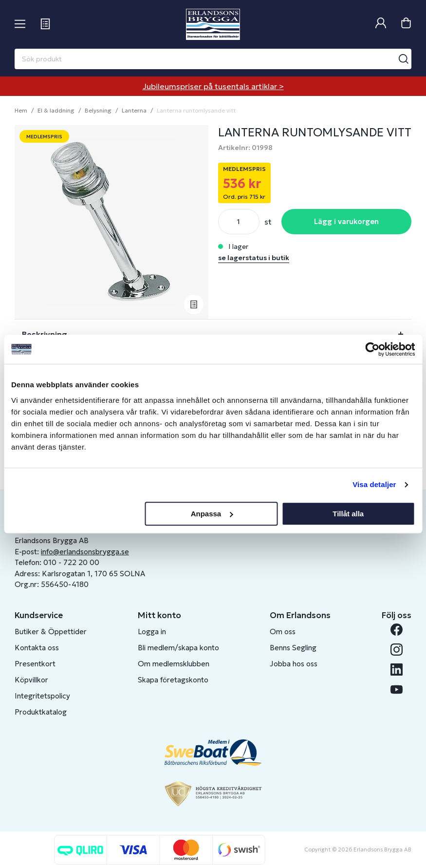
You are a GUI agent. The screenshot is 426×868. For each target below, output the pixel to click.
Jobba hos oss (294, 664)
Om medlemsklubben (174, 664)
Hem (21, 110)
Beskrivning (45, 334)
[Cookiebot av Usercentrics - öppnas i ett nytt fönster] (372, 349)
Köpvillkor (31, 680)
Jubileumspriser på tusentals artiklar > (213, 86)
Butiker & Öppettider (51, 632)
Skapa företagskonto (173, 680)
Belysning (98, 110)
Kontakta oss (37, 648)
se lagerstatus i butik (254, 258)
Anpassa (212, 514)
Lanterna (134, 110)
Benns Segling (293, 648)
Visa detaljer (374, 484)
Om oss (283, 632)
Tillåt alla (348, 514)
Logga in (152, 632)
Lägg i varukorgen (346, 221)
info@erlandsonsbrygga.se (85, 552)
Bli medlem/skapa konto (178, 648)
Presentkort (35, 664)
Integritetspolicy (42, 696)
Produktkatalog (41, 712)
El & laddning (56, 110)
